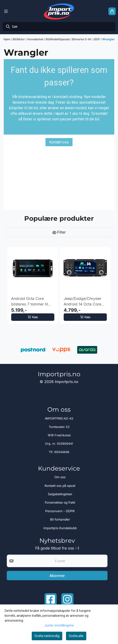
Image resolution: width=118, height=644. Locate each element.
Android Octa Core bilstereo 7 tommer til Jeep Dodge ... (30, 302)
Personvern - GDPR (60, 511)
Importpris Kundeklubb (60, 528)
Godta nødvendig (47, 636)
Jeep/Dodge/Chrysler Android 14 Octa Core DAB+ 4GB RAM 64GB (83, 302)
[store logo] (59, 11)
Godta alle (76, 636)
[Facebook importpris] (51, 599)
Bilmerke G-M (82, 39)
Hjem (7, 39)
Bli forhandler (60, 519)
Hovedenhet (36, 39)
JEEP (97, 39)
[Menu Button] (6, 11)
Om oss (60, 477)
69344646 (62, 452)
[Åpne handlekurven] (112, 11)
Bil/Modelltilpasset (58, 39)
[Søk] (59, 27)
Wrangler (108, 39)
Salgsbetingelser (60, 494)
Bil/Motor (19, 39)
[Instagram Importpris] (67, 599)
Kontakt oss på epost (60, 486)
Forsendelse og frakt (60, 502)
